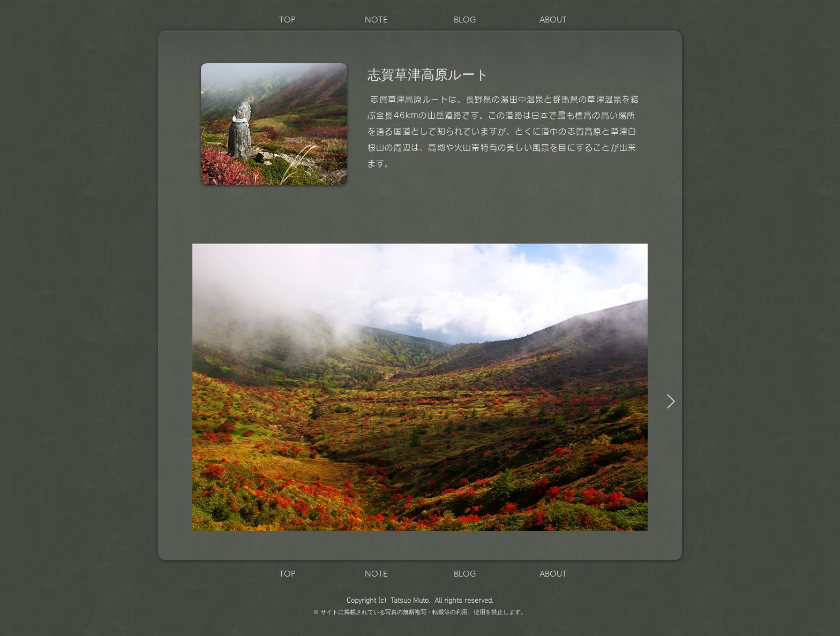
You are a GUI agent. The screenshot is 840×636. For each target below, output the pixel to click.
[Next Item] (671, 402)
